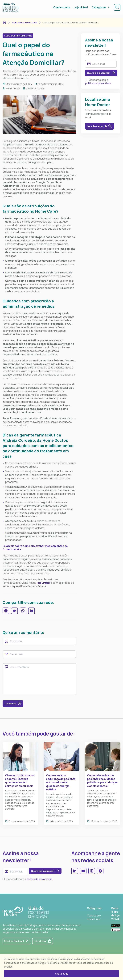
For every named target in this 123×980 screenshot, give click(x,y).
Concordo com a (98, 83)
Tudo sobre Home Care (24, 22)
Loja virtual (80, 9)
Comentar (14, 705)
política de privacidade (98, 84)
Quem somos (61, 9)
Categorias (100, 9)
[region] (61, 967)
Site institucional (18, 944)
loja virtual (43, 583)
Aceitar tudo (62, 974)
